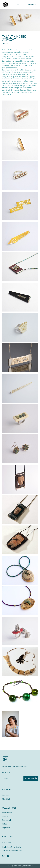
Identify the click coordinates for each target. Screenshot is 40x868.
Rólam (5, 824)
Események (7, 820)
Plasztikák (6, 799)
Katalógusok (7, 812)
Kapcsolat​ (6, 828)
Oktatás (5, 816)
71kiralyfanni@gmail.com (12, 850)
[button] (18, 5)
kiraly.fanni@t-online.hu (12, 847)
